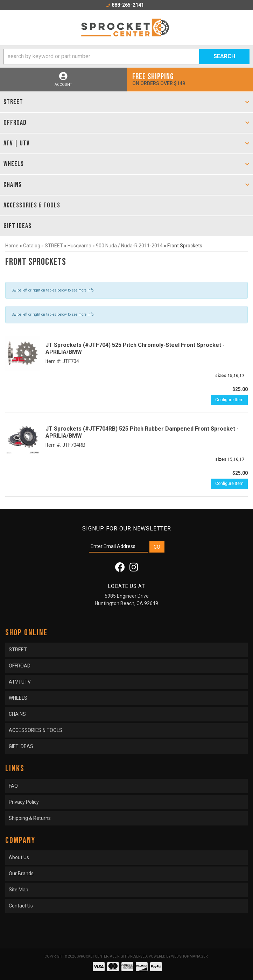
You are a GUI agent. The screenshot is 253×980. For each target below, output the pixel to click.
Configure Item (229, 400)
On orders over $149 (190, 79)
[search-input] (101, 56)
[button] (126, 56)
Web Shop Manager (189, 956)
